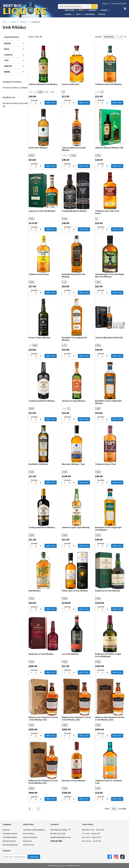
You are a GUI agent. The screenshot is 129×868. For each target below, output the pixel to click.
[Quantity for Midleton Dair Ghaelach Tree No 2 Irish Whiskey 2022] (69, 736)
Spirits (14, 22)
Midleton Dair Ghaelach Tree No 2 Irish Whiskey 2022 (76, 718)
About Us (6, 830)
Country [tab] (8, 55)
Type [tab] (6, 60)
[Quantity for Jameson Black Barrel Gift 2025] (102, 356)
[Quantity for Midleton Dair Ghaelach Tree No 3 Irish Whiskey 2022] (102, 736)
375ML (46, 92)
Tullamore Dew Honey (39, 274)
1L (35, 92)
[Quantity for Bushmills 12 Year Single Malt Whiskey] (102, 419)
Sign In (105, 3)
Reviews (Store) (9, 841)
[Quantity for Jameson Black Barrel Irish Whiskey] (69, 166)
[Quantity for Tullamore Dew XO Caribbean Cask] (102, 799)
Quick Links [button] (28, 824)
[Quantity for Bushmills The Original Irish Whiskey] (69, 356)
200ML (52, 92)
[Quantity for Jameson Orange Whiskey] (69, 419)
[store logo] (30, 10)
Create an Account (119, 3)
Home (5, 22)
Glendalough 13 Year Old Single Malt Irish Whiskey (110, 275)
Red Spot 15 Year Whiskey (74, 781)
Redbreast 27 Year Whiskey (41, 654)
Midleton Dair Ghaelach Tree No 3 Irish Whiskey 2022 (110, 718)
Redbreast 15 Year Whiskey (108, 591)
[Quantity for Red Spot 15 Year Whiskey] (69, 799)
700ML (31, 598)
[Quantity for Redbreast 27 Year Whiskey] (36, 673)
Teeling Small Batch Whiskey (42, 401)
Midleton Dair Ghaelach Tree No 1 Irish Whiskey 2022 (43, 718)
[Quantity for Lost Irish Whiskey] (69, 673)
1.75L (31, 92)
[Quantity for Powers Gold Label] (69, 103)
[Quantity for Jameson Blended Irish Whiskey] (36, 103)
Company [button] (7, 824)
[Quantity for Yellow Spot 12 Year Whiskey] (69, 609)
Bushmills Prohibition (38, 464)
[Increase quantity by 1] (41, 103)
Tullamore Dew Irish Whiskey (108, 84)
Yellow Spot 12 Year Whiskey (75, 591)
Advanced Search (30, 837)
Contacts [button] (54, 824)
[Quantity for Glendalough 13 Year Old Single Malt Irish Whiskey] (102, 293)
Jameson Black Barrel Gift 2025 (109, 338)
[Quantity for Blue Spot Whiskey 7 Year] (69, 483)
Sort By (98, 37)
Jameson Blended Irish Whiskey (43, 84)
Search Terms (29, 845)
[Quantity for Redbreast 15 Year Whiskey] (102, 609)
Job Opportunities (10, 837)
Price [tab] (7, 49)
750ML (40, 92)
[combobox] (77, 5)
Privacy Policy (29, 833)
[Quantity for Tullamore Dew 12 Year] (102, 483)
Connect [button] (7, 851)
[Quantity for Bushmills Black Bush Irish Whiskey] (69, 293)
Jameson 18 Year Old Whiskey (42, 211)
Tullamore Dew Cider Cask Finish (107, 212)
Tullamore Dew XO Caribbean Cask (109, 782)
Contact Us (27, 841)
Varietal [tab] (8, 66)
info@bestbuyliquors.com (61, 837)
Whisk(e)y (24, 22)
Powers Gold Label (70, 84)
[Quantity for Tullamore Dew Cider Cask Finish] (102, 230)
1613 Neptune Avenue (60, 830)
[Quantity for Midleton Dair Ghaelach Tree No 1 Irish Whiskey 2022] (36, 736)
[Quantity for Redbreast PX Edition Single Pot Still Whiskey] (102, 673)
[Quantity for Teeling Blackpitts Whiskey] (69, 230)
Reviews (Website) (10, 845)
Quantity (34, 100)
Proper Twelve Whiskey (40, 338)
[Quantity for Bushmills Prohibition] (36, 483)
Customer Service (10, 833)
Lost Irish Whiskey (70, 654)
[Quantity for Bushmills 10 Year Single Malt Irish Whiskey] (102, 546)
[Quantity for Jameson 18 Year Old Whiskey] (36, 230)
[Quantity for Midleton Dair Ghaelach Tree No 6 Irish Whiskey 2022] (36, 799)
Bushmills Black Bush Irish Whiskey (74, 275)
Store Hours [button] (88, 824)
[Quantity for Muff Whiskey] (36, 609)
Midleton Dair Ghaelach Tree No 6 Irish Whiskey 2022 (43, 782)
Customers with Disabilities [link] (34, 830)
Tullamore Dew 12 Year (106, 464)
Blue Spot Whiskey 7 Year (73, 464)
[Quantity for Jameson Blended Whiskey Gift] (102, 166)
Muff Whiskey (35, 591)
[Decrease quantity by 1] (31, 103)
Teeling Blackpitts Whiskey (74, 211)
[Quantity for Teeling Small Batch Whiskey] (36, 419)
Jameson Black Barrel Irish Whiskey (74, 149)
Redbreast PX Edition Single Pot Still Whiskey (108, 655)
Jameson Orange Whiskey (74, 401)
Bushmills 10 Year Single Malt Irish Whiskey (108, 529)
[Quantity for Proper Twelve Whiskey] (36, 356)
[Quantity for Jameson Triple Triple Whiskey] (69, 546)
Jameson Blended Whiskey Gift (109, 148)
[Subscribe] (34, 857)
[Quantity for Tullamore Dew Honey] (36, 293)
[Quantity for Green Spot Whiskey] (36, 166)
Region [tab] (7, 43)
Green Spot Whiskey (38, 148)
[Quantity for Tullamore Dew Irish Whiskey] (102, 103)
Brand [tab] (7, 72)
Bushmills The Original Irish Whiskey (74, 339)
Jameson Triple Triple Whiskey (76, 527)
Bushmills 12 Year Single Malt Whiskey (108, 402)
